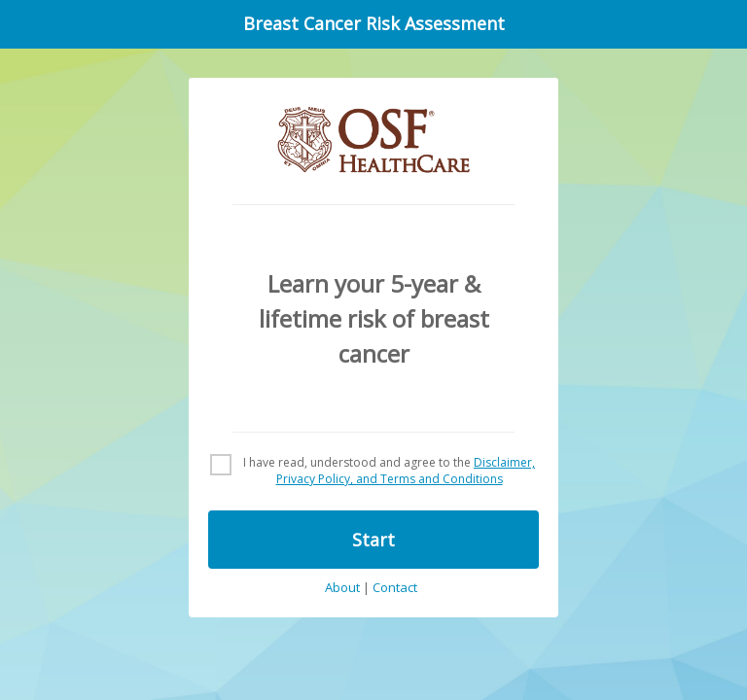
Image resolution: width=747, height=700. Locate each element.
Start (373, 540)
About (342, 588)
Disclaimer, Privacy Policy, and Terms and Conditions (406, 471)
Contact (395, 588)
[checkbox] (373, 472)
